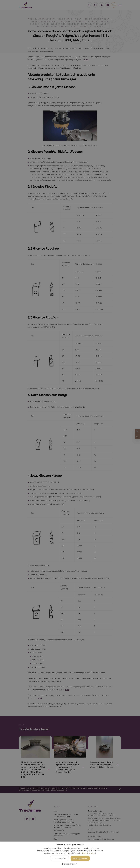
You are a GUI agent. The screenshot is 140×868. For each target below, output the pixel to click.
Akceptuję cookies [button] (80, 858)
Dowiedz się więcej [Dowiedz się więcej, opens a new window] (89, 853)
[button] (70, 864)
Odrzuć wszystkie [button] (60, 858)
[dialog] (70, 855)
